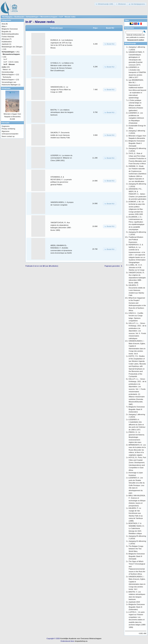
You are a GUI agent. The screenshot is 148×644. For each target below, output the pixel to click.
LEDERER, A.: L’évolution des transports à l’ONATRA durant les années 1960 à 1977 (137, 72)
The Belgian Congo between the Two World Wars (136, 549)
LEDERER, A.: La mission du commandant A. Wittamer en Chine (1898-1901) (62, 158)
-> (9, 52)
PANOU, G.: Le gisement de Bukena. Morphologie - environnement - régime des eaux (137, 437)
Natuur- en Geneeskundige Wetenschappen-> (9, 72)
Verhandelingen (32, 17)
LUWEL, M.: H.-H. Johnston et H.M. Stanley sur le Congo (137, 267)
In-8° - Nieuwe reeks (67, 17)
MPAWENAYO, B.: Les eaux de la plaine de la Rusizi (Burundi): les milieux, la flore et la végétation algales (137, 450)
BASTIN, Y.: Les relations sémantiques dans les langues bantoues (62, 112)
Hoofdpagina (7, 17)
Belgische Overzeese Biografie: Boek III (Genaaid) (137, 556)
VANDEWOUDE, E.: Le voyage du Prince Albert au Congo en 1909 (61, 89)
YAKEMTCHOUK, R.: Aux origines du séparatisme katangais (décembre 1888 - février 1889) (137, 278)
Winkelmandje (130, 43)
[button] (105, 4)
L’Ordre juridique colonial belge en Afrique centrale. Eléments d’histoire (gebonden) (136, 105)
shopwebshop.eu (81, 641)
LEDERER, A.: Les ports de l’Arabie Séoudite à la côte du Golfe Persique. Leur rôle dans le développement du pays (137, 485)
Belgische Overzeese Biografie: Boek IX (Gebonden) (137, 607)
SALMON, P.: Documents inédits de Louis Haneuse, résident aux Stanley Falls (60, 135)
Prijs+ (95, 28)
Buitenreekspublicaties (10, 34)
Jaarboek (5, 44)
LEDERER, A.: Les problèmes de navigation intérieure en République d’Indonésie (136, 118)
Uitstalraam (6, 88)
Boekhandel (19, 17)
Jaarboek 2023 (134, 602)
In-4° (5, 59)
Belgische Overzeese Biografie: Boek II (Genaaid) (137, 143)
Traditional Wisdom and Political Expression (136, 240)
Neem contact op (8, 136)
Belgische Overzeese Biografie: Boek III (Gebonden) (137, 409)
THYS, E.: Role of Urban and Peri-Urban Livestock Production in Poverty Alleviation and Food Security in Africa (137, 158)
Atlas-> (4, 26)
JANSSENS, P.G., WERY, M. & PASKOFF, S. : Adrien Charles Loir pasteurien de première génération (138, 194)
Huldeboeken (7, 42)
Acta (3, 24)
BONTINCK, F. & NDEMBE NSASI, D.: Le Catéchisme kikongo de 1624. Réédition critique (137, 528)
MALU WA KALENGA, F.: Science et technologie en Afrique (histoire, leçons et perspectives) (137, 501)
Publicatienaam (57, 28)
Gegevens (6, 126)
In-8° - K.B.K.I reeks (11, 62)
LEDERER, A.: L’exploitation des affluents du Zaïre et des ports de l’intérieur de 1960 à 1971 (137, 425)
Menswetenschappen (49, 17)
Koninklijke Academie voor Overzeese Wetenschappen (81, 638)
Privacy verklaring (8, 129)
